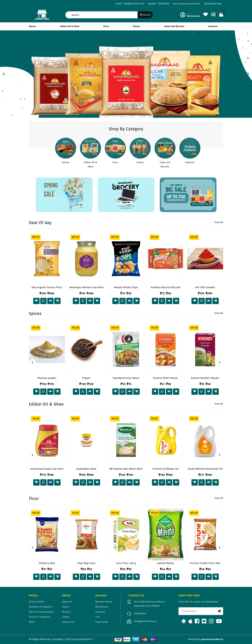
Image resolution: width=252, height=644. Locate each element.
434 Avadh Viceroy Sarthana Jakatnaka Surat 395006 (149, 604)
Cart (98, 617)
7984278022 (140, 614)
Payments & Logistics (41, 607)
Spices (32, 26)
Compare (100, 612)
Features (213, 26)
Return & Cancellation (41, 612)
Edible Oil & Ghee (70, 26)
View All (219, 222)
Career (66, 617)
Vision (66, 607)
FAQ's (32, 622)
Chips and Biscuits (174, 26)
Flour (106, 26)
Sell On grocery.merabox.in (187, 4)
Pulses (136, 26)
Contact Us (68, 622)
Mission (66, 612)
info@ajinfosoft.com (145, 621)
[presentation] (32, 362)
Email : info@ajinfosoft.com (130, 4)
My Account (102, 607)
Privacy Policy (36, 602)
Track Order (102, 622)
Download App (213, 4)
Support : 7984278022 (159, 4)
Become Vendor (104, 602)
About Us (67, 602)
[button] (4, 74)
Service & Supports (39, 617)
